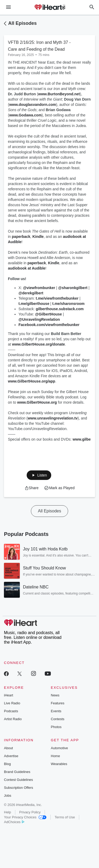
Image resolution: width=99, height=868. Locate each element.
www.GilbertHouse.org (37, 402)
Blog (7, 764)
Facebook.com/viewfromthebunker (49, 325)
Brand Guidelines (17, 772)
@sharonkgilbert (73, 288)
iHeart (9, 695)
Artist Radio (13, 719)
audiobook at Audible (27, 268)
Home (56, 756)
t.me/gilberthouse (34, 304)
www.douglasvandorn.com (33, 105)
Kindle (38, 237)
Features (58, 703)
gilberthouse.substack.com (60, 309)
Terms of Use (65, 817)
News (55, 695)
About (8, 748)
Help (8, 812)
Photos (56, 727)
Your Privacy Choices (25, 817)
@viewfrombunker (39, 288)
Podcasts (11, 711)
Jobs (8, 796)
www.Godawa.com (25, 115)
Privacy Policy (30, 812)
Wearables (59, 764)
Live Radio (12, 703)
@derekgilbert (31, 293)
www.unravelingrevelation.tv (53, 418)
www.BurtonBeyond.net (59, 94)
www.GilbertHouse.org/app (32, 381)
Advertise (11, 756)
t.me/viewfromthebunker (57, 298)
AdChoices (14, 822)
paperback (21, 237)
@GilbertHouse (49, 314)
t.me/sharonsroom (68, 304)
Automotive (60, 748)
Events (56, 711)
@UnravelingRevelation (39, 319)
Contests (58, 719)
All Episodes (22, 23)
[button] (39, 475)
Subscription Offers (18, 788)
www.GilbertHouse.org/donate (39, 344)
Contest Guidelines (18, 780)
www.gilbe (82, 439)
